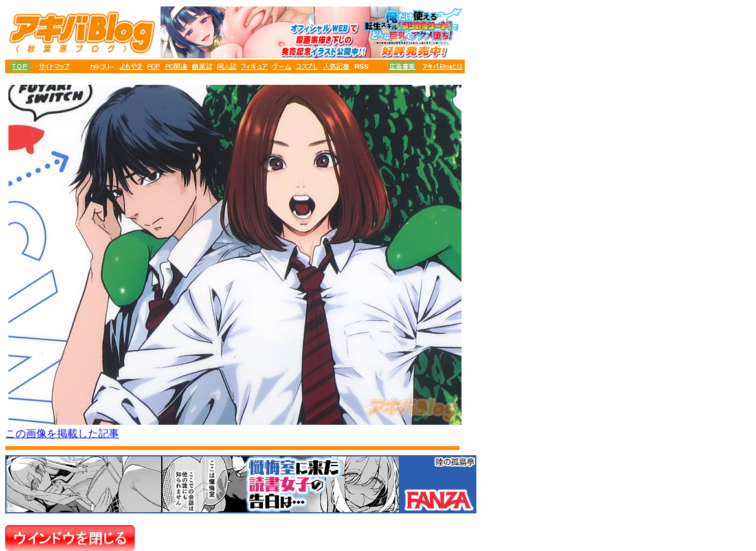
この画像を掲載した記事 (62, 433)
